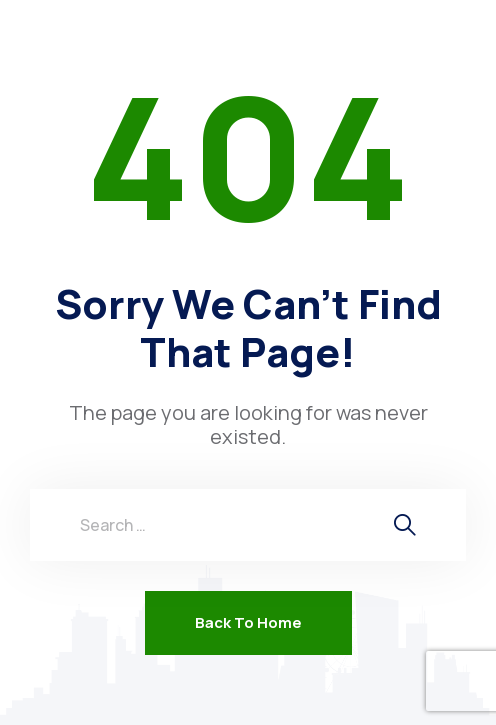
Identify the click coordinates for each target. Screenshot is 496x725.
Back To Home (248, 622)
